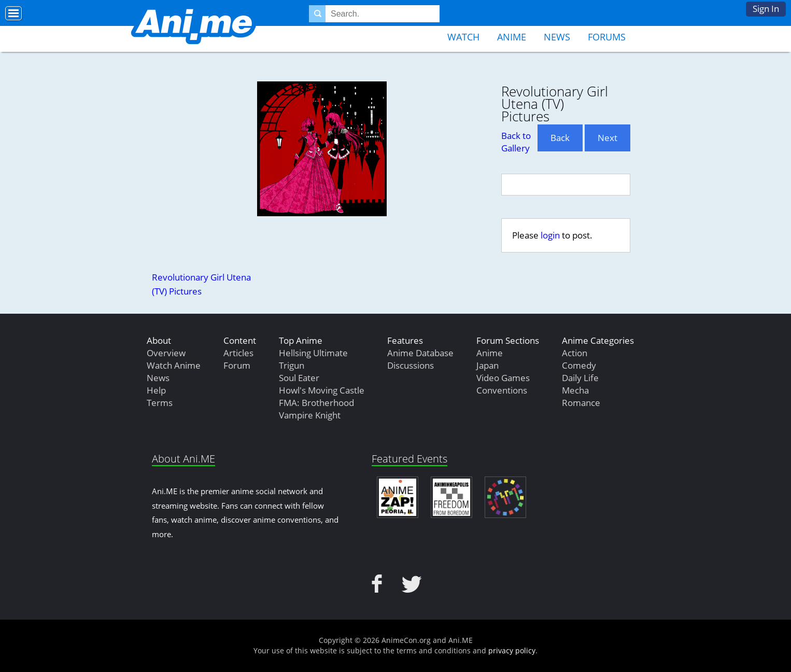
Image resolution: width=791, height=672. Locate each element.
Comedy (579, 365)
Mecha (575, 390)
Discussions (411, 365)
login (550, 235)
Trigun (292, 365)
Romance (581, 403)
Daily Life (580, 378)
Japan (488, 365)
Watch (463, 37)
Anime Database (420, 353)
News (557, 37)
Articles (238, 353)
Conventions (502, 390)
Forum (237, 365)
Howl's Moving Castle (322, 390)
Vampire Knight (310, 415)
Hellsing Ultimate (313, 353)
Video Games (503, 378)
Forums (607, 37)
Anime (512, 37)
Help (156, 390)
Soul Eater (299, 378)
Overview (166, 353)
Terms (160, 403)
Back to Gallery (516, 142)
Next (608, 138)
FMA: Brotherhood (316, 403)
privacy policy (512, 650)
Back (560, 138)
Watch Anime (174, 365)
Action (575, 353)
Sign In (766, 9)
